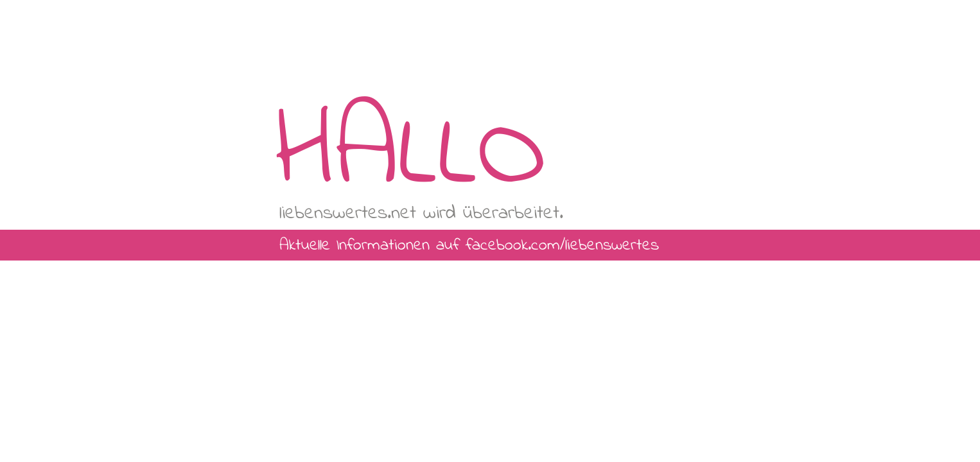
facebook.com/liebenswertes (562, 246)
